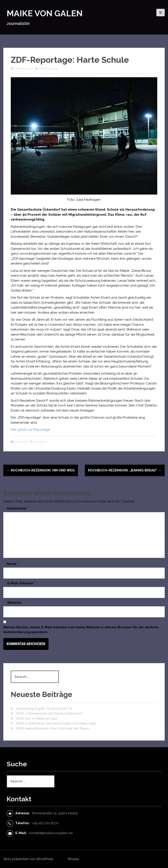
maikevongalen (48, 69)
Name (13, 564)
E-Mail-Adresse (21, 583)
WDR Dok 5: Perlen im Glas (37, 719)
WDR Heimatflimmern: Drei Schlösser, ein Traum (52, 728)
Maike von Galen (45, 13)
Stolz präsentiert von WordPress (28, 859)
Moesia (73, 859)
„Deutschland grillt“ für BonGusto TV (44, 709)
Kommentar (18, 508)
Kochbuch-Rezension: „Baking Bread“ (125, 470)
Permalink (40, 442)
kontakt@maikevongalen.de (51, 833)
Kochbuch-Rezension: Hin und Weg (41, 470)
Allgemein (21, 442)
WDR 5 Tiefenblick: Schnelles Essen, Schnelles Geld (56, 723)
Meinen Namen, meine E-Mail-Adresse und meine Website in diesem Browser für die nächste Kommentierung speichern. (81, 630)
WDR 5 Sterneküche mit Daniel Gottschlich (49, 714)
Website (14, 603)
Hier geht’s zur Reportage (30, 430)
